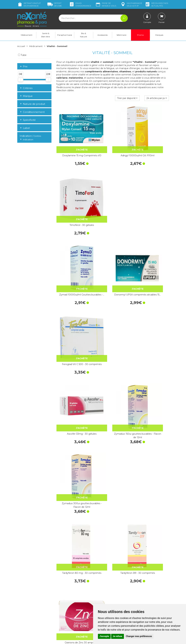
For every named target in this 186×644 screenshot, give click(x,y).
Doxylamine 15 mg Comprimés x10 (73, 143)
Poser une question (27, 607)
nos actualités (156, 4)
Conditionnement (32, 112)
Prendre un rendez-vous (108, 601)
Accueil (21, 46)
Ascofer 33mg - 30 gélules (73, 251)
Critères (26, 88)
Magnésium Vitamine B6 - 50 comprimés (113, 363)
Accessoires (103, 35)
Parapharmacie (65, 35)
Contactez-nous (104, 598)
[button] (127, 98)
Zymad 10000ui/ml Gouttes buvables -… (73, 198)
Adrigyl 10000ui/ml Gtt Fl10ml (113, 143)
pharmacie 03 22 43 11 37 (131, 4)
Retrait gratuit (29, 4)
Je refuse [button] (118, 636)
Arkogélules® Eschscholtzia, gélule (73, 529)
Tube (22, 55)
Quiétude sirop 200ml (152, 527)
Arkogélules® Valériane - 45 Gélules (152, 474)
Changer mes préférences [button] (139, 636)
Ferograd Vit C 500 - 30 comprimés (152, 198)
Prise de (106, 4)
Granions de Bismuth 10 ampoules (113, 529)
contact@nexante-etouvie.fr (32, 602)
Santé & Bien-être (46, 35)
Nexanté (54, 639)
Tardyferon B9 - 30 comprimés (113, 308)
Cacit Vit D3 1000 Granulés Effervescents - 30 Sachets (113, 418)
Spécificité (28, 120)
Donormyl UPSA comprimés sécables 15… (113, 198)
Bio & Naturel (83, 35)
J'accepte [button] (104, 636)
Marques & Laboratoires (69, 594)
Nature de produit (32, 104)
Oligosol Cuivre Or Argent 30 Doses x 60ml (73, 474)
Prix (24, 67)
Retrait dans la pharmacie (148, 571)
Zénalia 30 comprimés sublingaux (113, 474)
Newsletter (62, 597)
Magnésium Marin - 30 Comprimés (152, 363)
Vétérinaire (121, 35)
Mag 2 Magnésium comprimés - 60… (73, 363)
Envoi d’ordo (80, 4)
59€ (55, 4)
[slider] (20, 80)
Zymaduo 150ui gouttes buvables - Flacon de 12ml (113, 253)
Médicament (27, 35)
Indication (31, 138)
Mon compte (24, 610)
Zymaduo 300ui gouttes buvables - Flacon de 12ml (152, 253)
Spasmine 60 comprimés (73, 417)
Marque (26, 96)
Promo (140, 35)
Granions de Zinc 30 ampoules (152, 308)
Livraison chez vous (144, 573)
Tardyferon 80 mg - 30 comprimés (73, 308)
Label (25, 128)
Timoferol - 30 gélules (152, 141)
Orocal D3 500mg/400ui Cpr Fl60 (152, 418)
